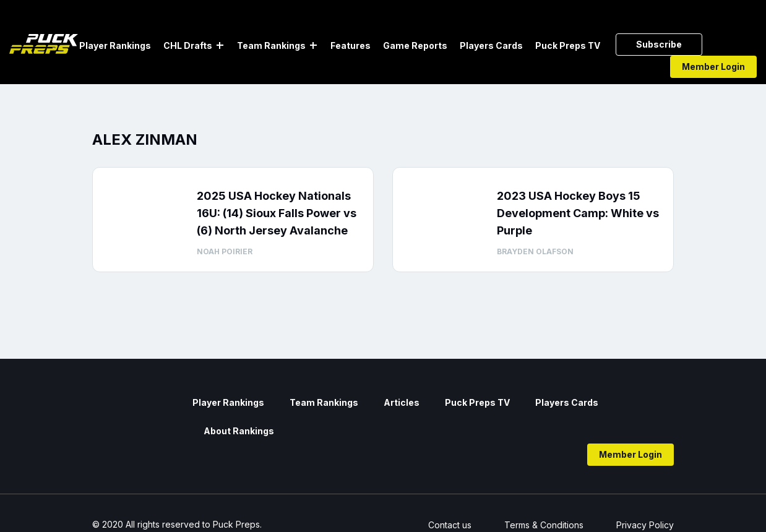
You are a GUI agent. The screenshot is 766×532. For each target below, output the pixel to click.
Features (351, 45)
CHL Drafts (188, 45)
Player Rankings (115, 45)
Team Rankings (271, 45)
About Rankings (239, 431)
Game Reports (415, 45)
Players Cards (491, 45)
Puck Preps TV (568, 45)
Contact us (450, 525)
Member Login (713, 66)
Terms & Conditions (544, 525)
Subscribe (659, 44)
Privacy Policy (645, 525)
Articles (402, 402)
